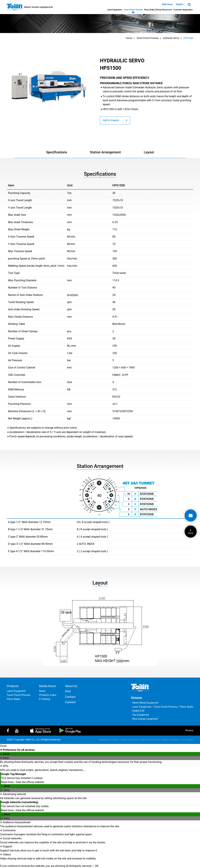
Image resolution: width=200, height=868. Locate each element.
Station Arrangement (105, 152)
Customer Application (183, 10)
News (42, 691)
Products (13, 686)
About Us (71, 686)
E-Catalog (45, 699)
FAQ (68, 691)
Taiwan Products (129, 740)
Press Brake (149, 10)
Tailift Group (167, 4)
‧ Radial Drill (138, 711)
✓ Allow (5, 754)
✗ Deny (4, 758)
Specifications (57, 152)
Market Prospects (171, 740)
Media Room (48, 686)
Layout (149, 152)
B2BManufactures (150, 740)
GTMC (115, 740)
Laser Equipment (115, 10)
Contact (70, 697)
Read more (8, 782)
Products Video (48, 695)
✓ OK (95, 866)
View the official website (30, 782)
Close (3, 746)
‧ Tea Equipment (140, 715)
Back (191, 532)
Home (129, 38)
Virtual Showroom (164, 10)
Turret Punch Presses (133, 10)
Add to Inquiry (115, 120)
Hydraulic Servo (171, 38)
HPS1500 (188, 38)
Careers (70, 702)
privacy (189, 730)
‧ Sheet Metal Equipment (145, 703)
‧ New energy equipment (144, 719)
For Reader (188, 740)
